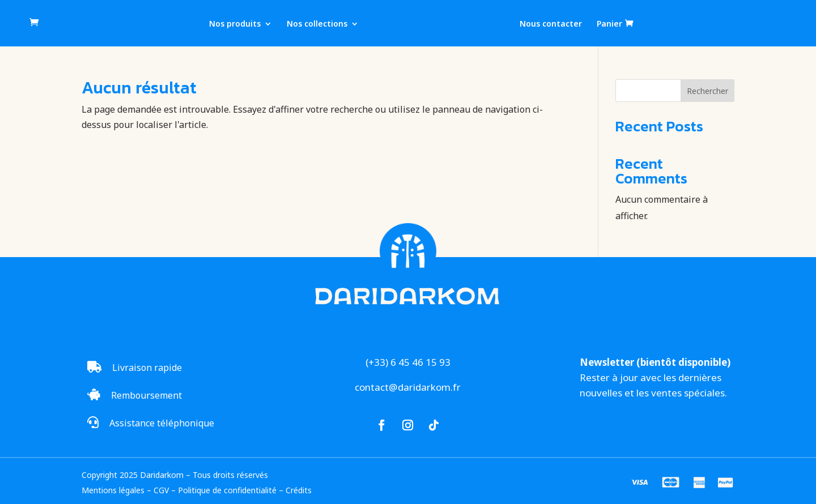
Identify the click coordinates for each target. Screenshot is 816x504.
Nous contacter (551, 24)
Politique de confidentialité (227, 490)
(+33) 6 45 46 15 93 (408, 362)
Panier (609, 24)
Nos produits (235, 24)
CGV (161, 490)
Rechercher (707, 91)
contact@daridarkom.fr (408, 387)
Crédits (299, 490)
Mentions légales (113, 490)
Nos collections (317, 24)
